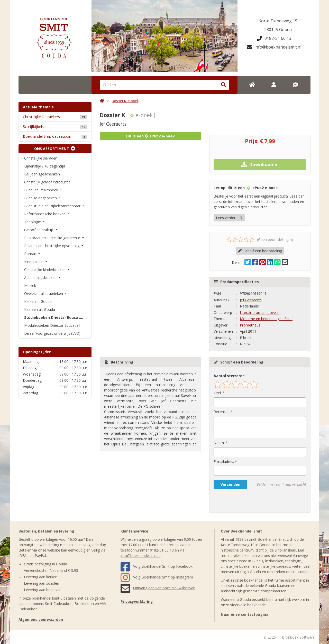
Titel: (218, 393)
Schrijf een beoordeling (260, 251)
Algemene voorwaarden (41, 619)
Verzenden (230, 484)
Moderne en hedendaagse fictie (266, 319)
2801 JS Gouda (278, 30)
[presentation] (246, 501)
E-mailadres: (224, 461)
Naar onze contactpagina (245, 614)
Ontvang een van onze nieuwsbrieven (158, 588)
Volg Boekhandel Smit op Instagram (157, 577)
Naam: (219, 443)
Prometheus (250, 325)
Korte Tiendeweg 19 (278, 21)
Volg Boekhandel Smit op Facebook (157, 566)
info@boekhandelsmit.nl (274, 47)
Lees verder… (229, 218)
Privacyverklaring (137, 601)
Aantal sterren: (228, 376)
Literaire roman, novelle (260, 312)
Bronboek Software (298, 637)
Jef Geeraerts (251, 300)
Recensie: (221, 412)
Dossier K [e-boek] (126, 101)
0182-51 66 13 (274, 38)
